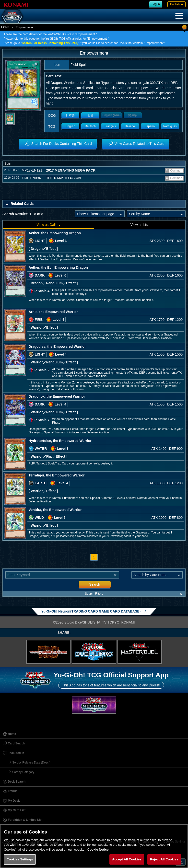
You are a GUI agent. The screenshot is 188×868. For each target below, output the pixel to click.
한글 (90, 115)
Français (110, 126)
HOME (5, 27)
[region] (94, 846)
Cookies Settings (20, 859)
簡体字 (133, 115)
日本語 (70, 115)
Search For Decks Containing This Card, (50, 43)
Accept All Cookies (127, 859)
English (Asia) (111, 115)
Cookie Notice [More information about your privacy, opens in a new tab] (98, 850)
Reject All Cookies (164, 859)
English (70, 126)
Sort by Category (23, 772)
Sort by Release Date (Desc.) (31, 763)
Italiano (130, 126)
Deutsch (90, 126)
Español (150, 126)
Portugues (170, 126)
